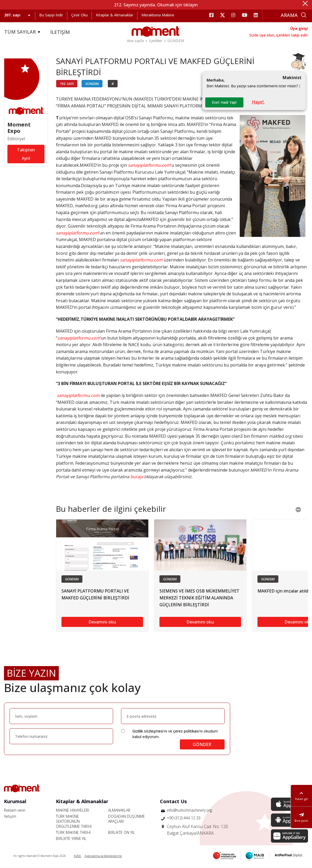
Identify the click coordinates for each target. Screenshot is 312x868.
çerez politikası (186, 731)
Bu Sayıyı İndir (51, 15)
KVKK (77, 856)
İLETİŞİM (60, 32)
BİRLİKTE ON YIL (121, 832)
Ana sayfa (135, 41)
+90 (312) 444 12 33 (184, 818)
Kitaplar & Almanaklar (115, 15)
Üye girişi (299, 28)
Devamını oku (102, 622)
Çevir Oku (79, 15)
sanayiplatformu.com (141, 260)
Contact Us (173, 801)
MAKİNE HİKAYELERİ (73, 810)
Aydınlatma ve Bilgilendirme (103, 856)
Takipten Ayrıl (26, 154)
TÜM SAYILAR (23, 32)
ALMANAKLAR (119, 810)
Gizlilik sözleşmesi (148, 731)
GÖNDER (202, 744)
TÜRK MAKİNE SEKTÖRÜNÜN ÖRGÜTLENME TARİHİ (74, 821)
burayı (137, 477)
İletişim (10, 816)
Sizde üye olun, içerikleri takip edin (278, 35)
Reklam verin (15, 810)
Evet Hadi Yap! (224, 102)
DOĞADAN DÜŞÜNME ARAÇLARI (126, 819)
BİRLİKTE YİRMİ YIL (71, 838)
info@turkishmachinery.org (189, 810)
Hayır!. (258, 102)
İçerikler (156, 41)
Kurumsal (15, 801)
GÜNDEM (176, 41)
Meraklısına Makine (158, 15)
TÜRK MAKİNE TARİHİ (73, 832)
